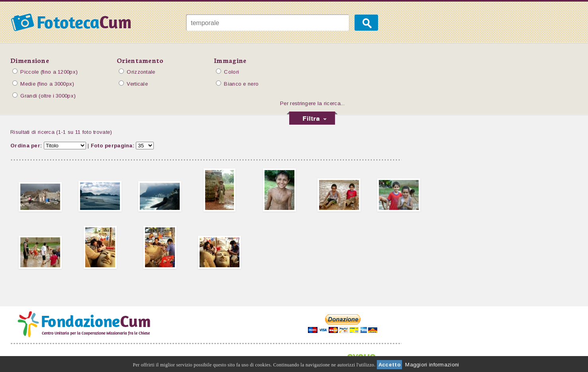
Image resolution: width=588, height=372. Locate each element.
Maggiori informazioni (432, 365)
